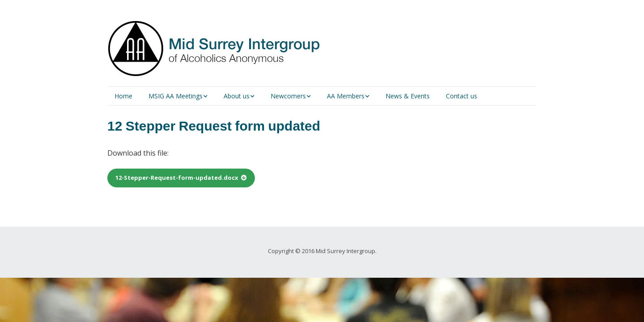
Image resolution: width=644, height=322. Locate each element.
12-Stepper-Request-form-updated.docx (177, 178)
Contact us (462, 96)
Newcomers (288, 96)
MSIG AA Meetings (176, 96)
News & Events (408, 96)
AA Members (346, 96)
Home (123, 96)
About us (237, 96)
